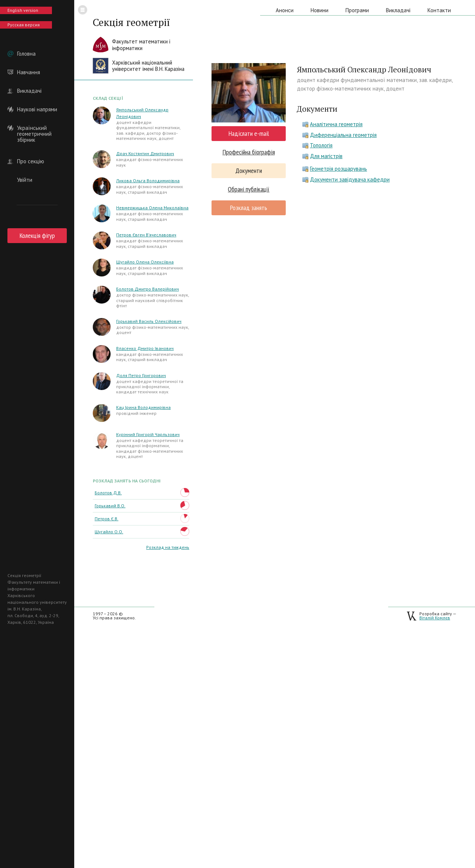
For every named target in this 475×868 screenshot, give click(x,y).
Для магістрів (326, 156)
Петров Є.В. (107, 519)
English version (23, 10)
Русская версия (24, 25)
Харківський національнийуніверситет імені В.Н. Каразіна (148, 66)
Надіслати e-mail (249, 133)
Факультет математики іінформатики (141, 45)
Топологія (321, 145)
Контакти (439, 10)
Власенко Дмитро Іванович (145, 348)
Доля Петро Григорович (141, 375)
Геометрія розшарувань (338, 169)
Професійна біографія (249, 152)
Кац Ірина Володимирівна (143, 407)
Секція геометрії (131, 22)
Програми (357, 10)
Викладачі (29, 91)
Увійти (25, 180)
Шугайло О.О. (109, 532)
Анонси (285, 10)
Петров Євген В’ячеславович (146, 235)
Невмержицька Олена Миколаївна (152, 208)
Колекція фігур (37, 235)
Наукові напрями (37, 109)
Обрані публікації (249, 189)
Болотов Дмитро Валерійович (148, 289)
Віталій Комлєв (435, 618)
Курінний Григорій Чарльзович (148, 434)
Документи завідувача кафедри (350, 179)
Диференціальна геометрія (343, 135)
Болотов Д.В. (108, 493)
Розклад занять (249, 208)
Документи (249, 171)
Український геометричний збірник (34, 128)
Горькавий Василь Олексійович (149, 321)
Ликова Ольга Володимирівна (148, 181)
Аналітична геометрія (336, 124)
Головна (26, 54)
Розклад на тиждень (168, 547)
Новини (320, 10)
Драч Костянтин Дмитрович (145, 153)
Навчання (29, 72)
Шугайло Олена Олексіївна (145, 262)
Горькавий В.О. (110, 506)
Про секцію (31, 161)
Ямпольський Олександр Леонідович (142, 113)
